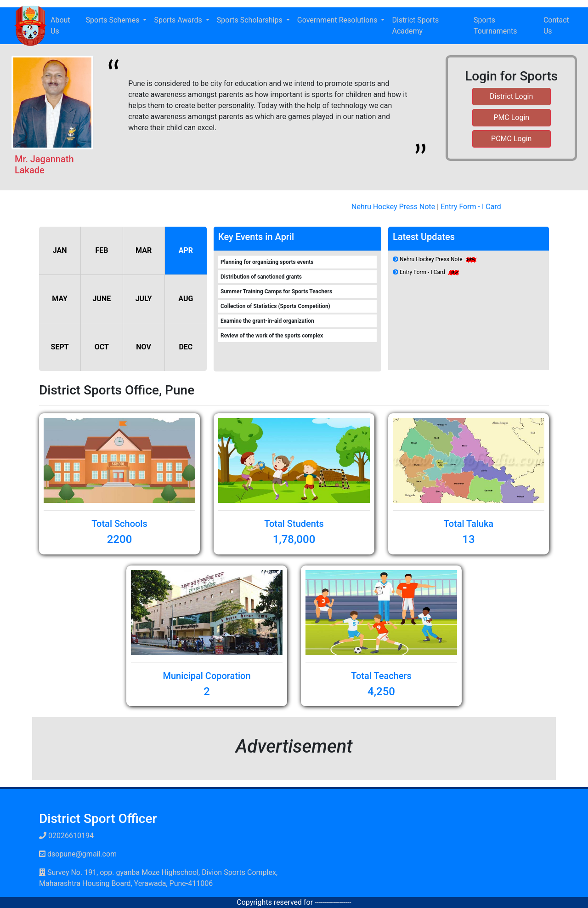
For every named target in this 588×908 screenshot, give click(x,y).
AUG (186, 299)
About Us (60, 26)
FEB (102, 250)
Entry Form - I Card (474, 207)
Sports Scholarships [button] (251, 20)
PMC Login (511, 117)
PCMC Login (511, 139)
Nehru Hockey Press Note (396, 207)
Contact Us (556, 26)
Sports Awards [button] (179, 20)
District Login (511, 96)
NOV (144, 347)
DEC (186, 347)
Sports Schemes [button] (114, 20)
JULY (144, 299)
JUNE (102, 299)
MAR (144, 250)
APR (186, 250)
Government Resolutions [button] (338, 20)
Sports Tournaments (495, 26)
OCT (102, 347)
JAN (60, 250)
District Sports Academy (415, 26)
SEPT (60, 347)
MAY (60, 299)
